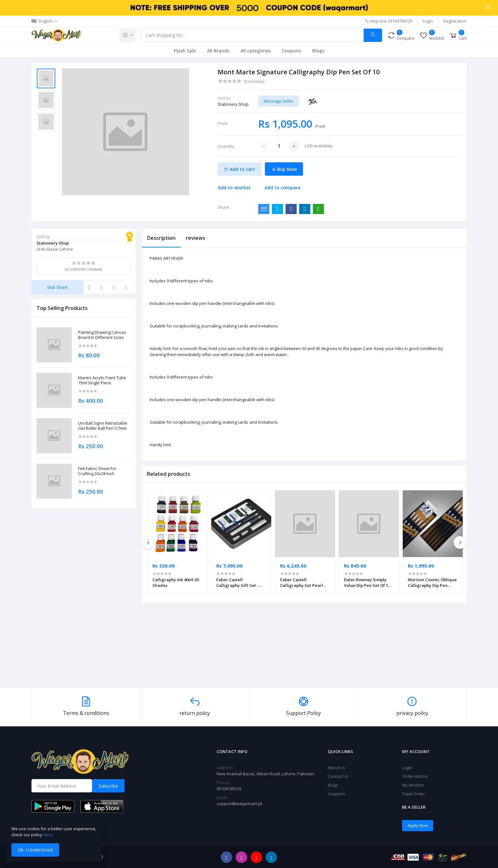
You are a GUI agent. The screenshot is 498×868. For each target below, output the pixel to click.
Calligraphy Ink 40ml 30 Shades (176, 582)
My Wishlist (413, 785)
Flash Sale (185, 51)
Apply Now (418, 825)
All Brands (218, 51)
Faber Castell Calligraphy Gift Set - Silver (237, 582)
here (48, 835)
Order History (415, 776)
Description (161, 238)
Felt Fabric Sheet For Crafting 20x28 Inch (97, 471)
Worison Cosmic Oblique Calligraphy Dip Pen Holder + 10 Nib (432, 582)
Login (428, 21)
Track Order (414, 794)
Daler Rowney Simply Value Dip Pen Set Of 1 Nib (366, 582)
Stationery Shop (233, 104)
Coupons (291, 51)
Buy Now (284, 169)
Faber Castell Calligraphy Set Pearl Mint (302, 582)
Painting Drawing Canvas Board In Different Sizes (102, 335)
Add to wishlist (234, 188)
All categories (256, 51)
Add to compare (283, 188)
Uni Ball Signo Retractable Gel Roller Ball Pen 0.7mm (103, 426)
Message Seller (279, 101)
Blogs (318, 51)
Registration (455, 21)
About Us (336, 768)
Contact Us (338, 776)
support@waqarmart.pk (240, 804)
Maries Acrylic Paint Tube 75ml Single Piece (102, 380)
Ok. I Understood (35, 850)
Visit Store (57, 287)
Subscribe (108, 786)
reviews (195, 238)
